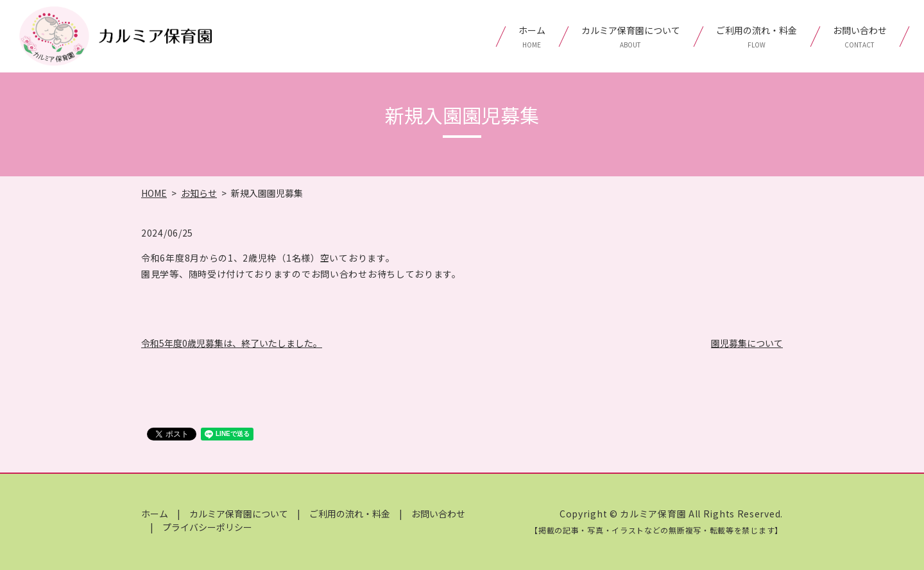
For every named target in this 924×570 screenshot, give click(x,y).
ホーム (532, 37)
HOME (154, 193)
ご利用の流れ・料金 (757, 37)
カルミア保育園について (631, 37)
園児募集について (747, 343)
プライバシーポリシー (207, 527)
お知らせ (199, 193)
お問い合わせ (860, 37)
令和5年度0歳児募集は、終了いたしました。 (232, 343)
